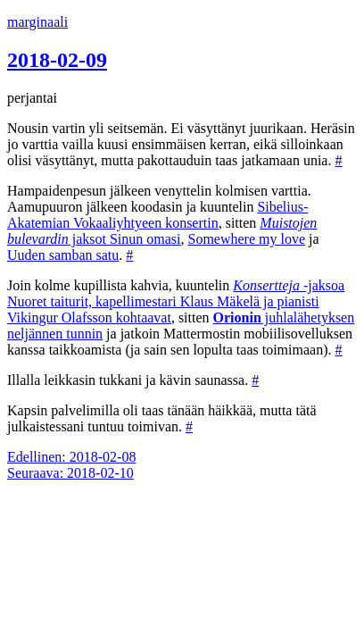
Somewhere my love (247, 239)
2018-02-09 (57, 60)
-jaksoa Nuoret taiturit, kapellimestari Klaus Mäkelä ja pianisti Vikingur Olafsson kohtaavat (176, 301)
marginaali (37, 22)
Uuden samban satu (63, 255)
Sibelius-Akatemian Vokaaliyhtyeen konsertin (157, 215)
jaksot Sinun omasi (162, 231)
